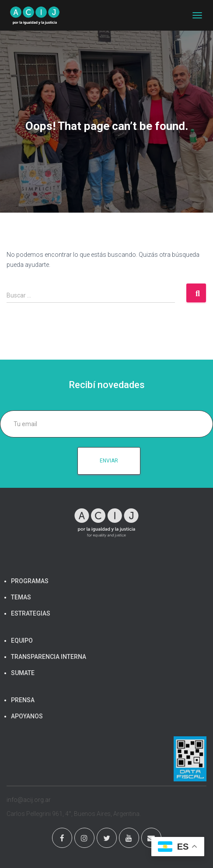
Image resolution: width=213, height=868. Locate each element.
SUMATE (23, 673)
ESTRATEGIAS (31, 613)
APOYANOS (27, 716)
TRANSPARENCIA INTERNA (49, 657)
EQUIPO (22, 640)
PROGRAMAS (30, 581)
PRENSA (23, 700)
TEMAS (21, 597)
